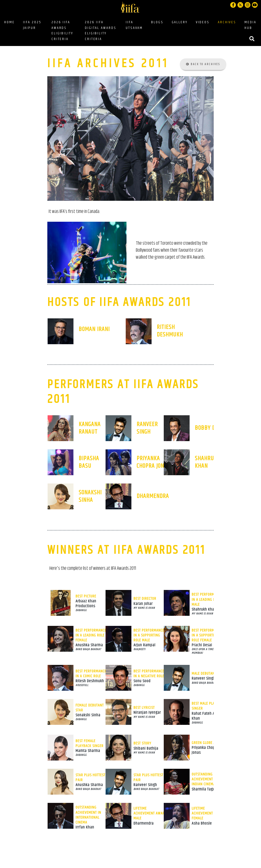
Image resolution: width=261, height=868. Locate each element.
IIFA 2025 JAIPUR (32, 25)
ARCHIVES (227, 22)
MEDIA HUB (250, 25)
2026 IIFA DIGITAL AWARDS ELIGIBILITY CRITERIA (100, 31)
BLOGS (158, 22)
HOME (9, 22)
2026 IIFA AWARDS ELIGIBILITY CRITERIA (62, 31)
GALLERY (180, 22)
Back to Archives (203, 64)
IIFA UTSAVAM (134, 25)
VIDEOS (203, 22)
